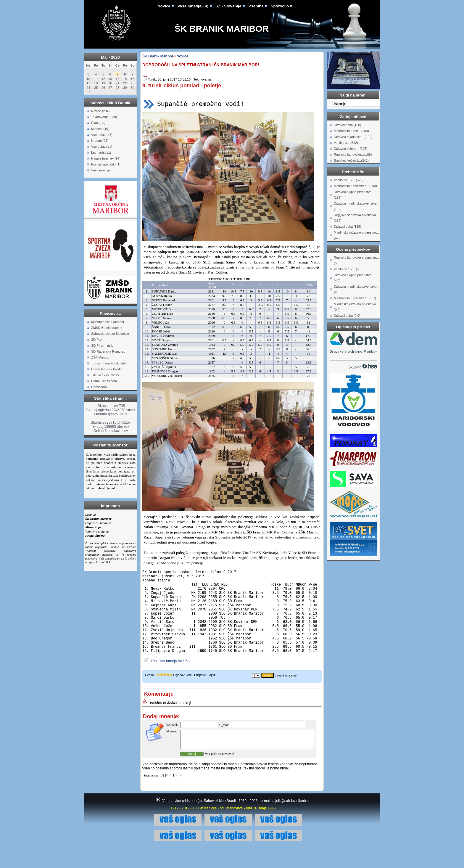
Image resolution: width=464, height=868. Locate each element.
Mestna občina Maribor (108, 322)
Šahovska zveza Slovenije (110, 334)
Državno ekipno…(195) (351, 149)
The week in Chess (105, 375)
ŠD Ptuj (97, 340)
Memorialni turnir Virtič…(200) (355, 186)
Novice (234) (100, 111)
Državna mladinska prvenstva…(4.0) (357, 289)
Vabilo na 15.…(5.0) (348, 269)
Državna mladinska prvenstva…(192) (357, 206)
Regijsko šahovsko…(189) (353, 155)
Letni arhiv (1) (101, 152)
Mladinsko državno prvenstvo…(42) (356, 235)
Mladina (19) (100, 129)
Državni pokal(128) (347, 125)
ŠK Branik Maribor (222, 29)
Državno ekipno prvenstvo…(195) (354, 195)
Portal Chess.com (104, 381)
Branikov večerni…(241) (351, 160)
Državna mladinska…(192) (353, 137)
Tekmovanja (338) (104, 117)
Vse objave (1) (102, 147)
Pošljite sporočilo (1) (106, 164)
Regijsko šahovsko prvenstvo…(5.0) (356, 260)
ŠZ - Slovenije (228, 6)
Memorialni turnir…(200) (351, 131)
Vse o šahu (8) (102, 135)
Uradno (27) (100, 141)
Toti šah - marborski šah (108, 363)
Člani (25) (98, 123)
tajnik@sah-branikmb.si (291, 822)
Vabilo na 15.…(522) (349, 180)
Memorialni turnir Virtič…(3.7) (355, 298)
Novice (164, 6)
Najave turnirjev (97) (106, 158)
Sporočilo (280, 6)
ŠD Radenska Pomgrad (108, 351)
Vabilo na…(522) (346, 143)
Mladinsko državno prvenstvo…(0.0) (356, 307)
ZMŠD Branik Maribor (107, 328)
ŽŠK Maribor (100, 357)
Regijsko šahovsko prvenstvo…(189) (356, 218)
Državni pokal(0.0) (347, 316)
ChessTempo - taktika (107, 369)
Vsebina (256, 6)
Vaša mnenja (100, 170)
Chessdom (99, 387)
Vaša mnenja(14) (193, 6)
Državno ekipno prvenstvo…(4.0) (354, 278)
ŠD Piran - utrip (102, 345)
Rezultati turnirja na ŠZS (170, 679)
